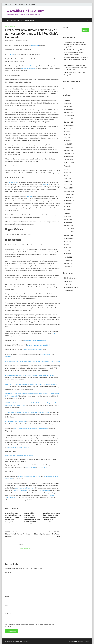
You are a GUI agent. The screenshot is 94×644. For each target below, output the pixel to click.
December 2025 (69, 116)
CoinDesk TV (27, 66)
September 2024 (69, 163)
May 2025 (67, 138)
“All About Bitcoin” (46, 354)
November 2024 (69, 156)
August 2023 (68, 204)
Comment (9, 572)
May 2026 (67, 100)
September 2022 (69, 238)
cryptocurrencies (45, 490)
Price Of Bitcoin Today (71, 287)
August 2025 (68, 128)
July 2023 (67, 207)
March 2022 (68, 257)
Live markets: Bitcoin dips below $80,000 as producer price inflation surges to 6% (14, 516)
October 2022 (68, 235)
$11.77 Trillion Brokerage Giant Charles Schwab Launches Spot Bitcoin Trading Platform (32, 517)
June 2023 (67, 210)
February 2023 (69, 222)
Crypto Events (69, 284)
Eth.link (23, 405)
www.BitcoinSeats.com (26, 11)
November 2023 (69, 194)
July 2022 (67, 244)
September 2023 (69, 200)
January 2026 (68, 113)
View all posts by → (24, 548)
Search (65, 27)
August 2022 (68, 241)
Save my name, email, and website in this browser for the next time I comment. (31, 625)
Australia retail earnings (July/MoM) (39, 345)
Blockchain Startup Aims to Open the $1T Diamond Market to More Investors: (30, 375)
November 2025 (69, 119)
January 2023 (68, 226)
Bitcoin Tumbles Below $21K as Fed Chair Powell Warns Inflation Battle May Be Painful (33, 361)
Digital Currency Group (21, 490)
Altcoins (30, 455)
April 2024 (67, 178)
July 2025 (67, 131)
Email (8, 605)
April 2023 (67, 216)
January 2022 (68, 263)
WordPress (78, 641)
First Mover (9, 455)
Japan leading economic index (33, 350)
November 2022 (69, 232)
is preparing (13, 182)
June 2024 (67, 172)
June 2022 (67, 248)
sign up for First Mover (28, 68)
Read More (34, 45)
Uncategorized (69, 290)
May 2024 (67, 175)
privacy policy (43, 467)
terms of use (31, 476)
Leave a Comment (23, 40)
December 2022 (69, 229)
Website (8, 614)
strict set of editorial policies (24, 488)
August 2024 (68, 166)
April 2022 (67, 254)
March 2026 (68, 106)
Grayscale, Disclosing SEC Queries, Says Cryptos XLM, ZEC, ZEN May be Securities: (31, 384)
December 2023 (69, 191)
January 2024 (68, 188)
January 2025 (68, 150)
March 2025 (68, 144)
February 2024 (69, 185)
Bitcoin (12, 54)
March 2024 (68, 182)
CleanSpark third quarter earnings (35, 340)
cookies (38, 476)
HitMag (86, 641)
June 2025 (67, 134)
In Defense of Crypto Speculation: (16, 421)
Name (8, 597)
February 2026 (69, 109)
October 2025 (68, 122)
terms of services (30, 467)
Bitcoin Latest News (11, 27)
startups (8, 493)
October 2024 (68, 160)
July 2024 (67, 169)
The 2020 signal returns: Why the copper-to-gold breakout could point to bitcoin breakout (76, 67)
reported (45, 184)
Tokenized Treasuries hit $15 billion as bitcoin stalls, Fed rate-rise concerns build (51, 516)
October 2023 (68, 197)
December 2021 (69, 266)
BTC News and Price (20, 4)
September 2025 (69, 125)
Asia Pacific (16, 455)
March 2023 (68, 219)
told (46, 305)
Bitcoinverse (32, 4)
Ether (26, 455)
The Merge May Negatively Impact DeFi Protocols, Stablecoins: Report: (28, 412)
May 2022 (67, 251)
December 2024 (69, 153)
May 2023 (67, 213)
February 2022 (69, 260)
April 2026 (67, 103)
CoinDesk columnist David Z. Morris (17, 447)
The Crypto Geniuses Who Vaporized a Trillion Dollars (31, 428)
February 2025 (69, 147)
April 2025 (67, 141)
